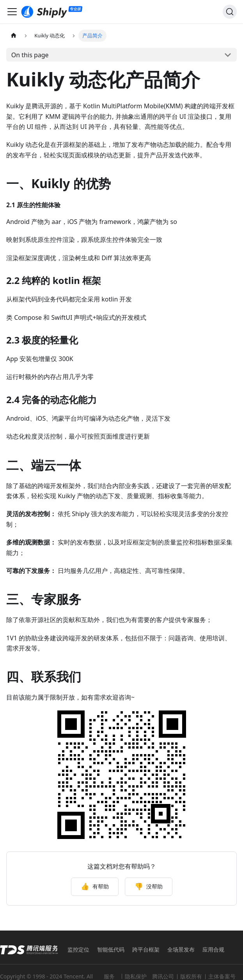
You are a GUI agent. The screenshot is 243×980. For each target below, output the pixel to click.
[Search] (230, 12)
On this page (30, 55)
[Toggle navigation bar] (12, 12)
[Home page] (14, 36)
